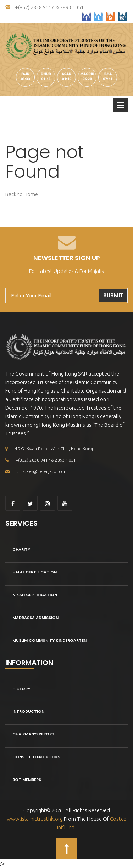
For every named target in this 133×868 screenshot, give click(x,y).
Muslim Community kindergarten (49, 640)
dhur (46, 74)
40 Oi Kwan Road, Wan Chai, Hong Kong (49, 449)
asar (66, 74)
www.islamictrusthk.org (35, 819)
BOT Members (27, 780)
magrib (87, 74)
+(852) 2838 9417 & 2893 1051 (45, 7)
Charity (21, 549)
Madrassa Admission (35, 618)
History (21, 689)
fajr (25, 74)
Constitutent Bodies (36, 757)
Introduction (28, 711)
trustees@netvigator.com (37, 471)
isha (108, 74)
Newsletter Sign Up (67, 258)
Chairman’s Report (34, 734)
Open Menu (121, 105)
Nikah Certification (35, 595)
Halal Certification (35, 572)
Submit (113, 295)
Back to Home (22, 194)
